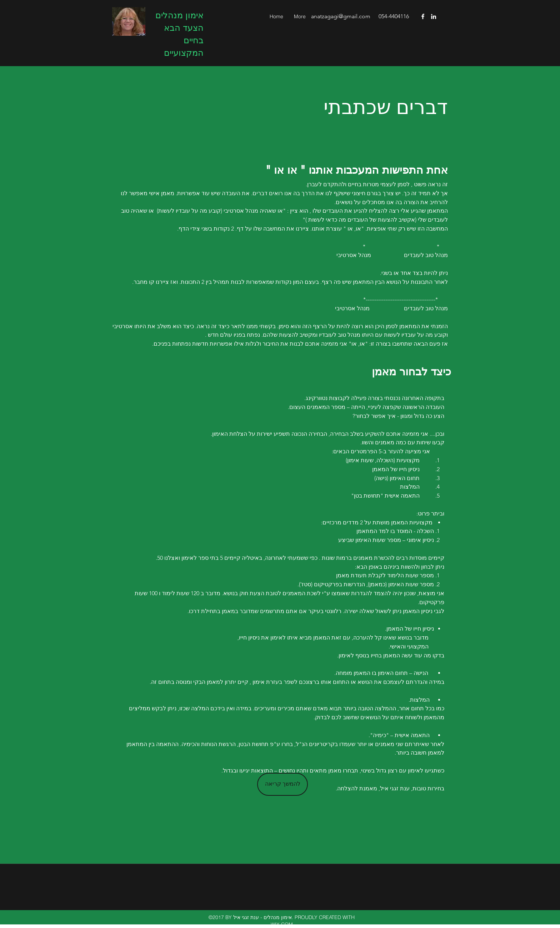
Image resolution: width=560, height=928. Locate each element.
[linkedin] (434, 16)
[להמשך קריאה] (282, 784)
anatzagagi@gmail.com (341, 16)
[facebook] (423, 16)
